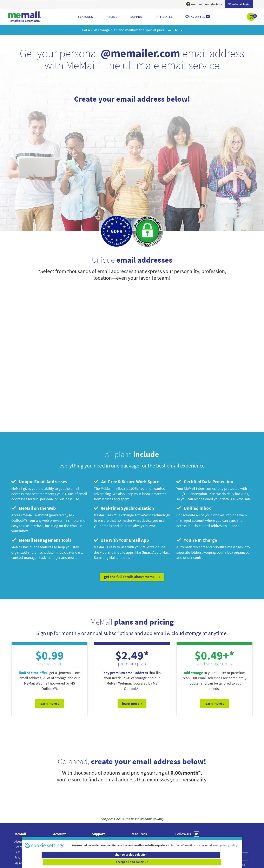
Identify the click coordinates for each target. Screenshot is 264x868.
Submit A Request (104, 817)
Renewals (60, 812)
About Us (21, 796)
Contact (97, 807)
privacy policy (229, 852)
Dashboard (61, 801)
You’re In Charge (197, 495)
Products (60, 807)
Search (19, 801)
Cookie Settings (141, 807)
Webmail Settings (65, 817)
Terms (135, 817)
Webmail (137, 796)
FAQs (95, 801)
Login (57, 796)
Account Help (101, 796)
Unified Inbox (194, 463)
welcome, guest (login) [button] (204, 4)
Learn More (49, 658)
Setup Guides (101, 812)
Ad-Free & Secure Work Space (127, 436)
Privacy (136, 812)
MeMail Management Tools (41, 495)
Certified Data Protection (205, 436)
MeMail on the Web (34, 463)
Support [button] (137, 17)
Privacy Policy (141, 839)
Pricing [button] (112, 17)
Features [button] (85, 17)
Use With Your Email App (121, 495)
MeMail (105, 839)
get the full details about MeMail (132, 531)
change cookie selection (78, 862)
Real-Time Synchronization (124, 463)
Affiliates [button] (165, 17)
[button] (251, 17)
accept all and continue (186, 862)
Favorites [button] (198, 17)
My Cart (20, 817)
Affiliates (137, 801)
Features (21, 807)
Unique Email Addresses (39, 436)
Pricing (19, 812)
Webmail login (239, 4)
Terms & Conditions (160, 839)
